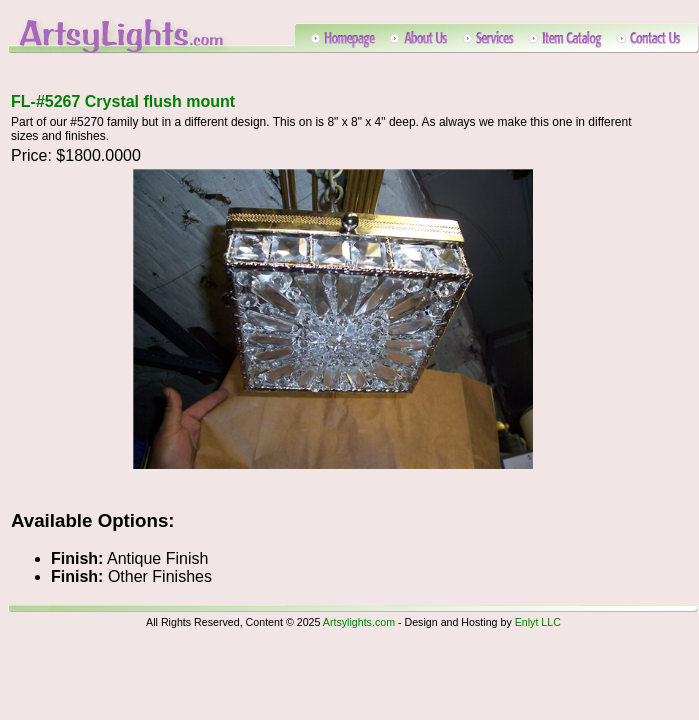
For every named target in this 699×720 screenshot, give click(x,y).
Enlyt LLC (538, 622)
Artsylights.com (359, 622)
